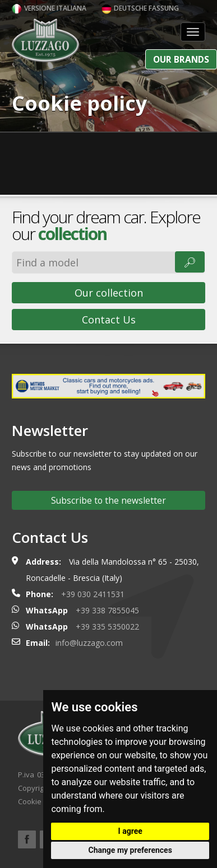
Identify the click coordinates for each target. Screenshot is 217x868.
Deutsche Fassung (140, 8)
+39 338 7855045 (107, 610)
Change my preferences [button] (130, 850)
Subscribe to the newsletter (108, 500)
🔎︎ (190, 262)
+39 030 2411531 (93, 594)
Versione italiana (49, 8)
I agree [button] (130, 831)
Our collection (109, 293)
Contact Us (109, 320)
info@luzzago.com (89, 643)
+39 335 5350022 (107, 627)
